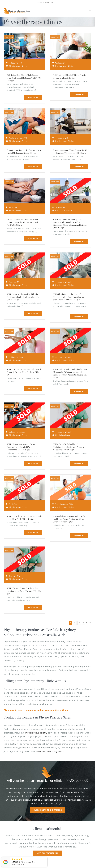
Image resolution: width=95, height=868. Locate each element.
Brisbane (59, 207)
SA (64, 63)
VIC (20, 63)
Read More (33, 97)
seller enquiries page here (51, 751)
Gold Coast (13, 357)
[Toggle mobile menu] (90, 11)
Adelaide (59, 63)
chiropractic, (31, 733)
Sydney (12, 576)
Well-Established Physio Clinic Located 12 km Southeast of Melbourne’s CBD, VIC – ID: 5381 (24, 78)
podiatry (43, 733)
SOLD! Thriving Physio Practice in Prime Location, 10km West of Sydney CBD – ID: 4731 (24, 591)
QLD (65, 207)
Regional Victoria (16, 138)
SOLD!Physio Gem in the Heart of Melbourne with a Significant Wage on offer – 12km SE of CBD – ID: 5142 (68, 297)
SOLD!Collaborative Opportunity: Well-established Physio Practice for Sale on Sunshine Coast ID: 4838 (69, 519)
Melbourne (13, 63)
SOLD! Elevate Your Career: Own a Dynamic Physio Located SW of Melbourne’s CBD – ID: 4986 (21, 447)
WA (16, 207)
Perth (11, 207)
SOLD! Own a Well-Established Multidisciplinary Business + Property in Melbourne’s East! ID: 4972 (70, 447)
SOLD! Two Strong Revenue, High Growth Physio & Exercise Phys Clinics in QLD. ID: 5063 (24, 372)
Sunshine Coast (61, 504)
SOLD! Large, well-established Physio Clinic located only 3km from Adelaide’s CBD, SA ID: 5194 (23, 297)
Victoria (68, 282)
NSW (18, 576)
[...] (35, 90)
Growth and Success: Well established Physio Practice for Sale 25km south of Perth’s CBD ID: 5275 (22, 222)
